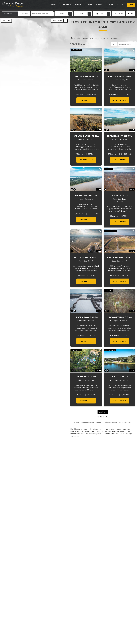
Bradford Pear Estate (86, 377)
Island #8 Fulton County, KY (86, 196)
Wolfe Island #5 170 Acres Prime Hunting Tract (86, 136)
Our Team (101, 5)
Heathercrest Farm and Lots (119, 258)
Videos (90, 5)
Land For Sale (54, 5)
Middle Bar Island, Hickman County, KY (119, 77)
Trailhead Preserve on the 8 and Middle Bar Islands (119, 136)
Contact (120, 5)
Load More (103, 412)
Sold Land (67, 5)
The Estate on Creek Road (119, 196)
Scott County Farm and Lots (86, 258)
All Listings (24, 14)
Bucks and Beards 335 (86, 77)
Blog (111, 5)
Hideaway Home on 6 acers (119, 317)
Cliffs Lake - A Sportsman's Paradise (119, 377)
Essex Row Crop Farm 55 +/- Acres (86, 317)
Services (80, 5)
